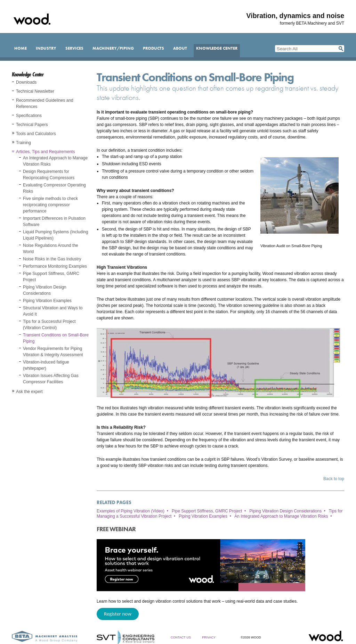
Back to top (334, 479)
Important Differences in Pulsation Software (54, 221)
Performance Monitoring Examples (55, 266)
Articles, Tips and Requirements (45, 152)
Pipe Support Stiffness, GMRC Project (51, 277)
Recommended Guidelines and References (45, 103)
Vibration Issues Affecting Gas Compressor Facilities (51, 379)
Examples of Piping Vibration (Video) (131, 511)
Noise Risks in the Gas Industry (52, 259)
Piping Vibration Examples (47, 301)
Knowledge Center (217, 48)
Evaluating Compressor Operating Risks (54, 188)
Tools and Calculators (36, 134)
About (180, 48)
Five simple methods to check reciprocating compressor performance (50, 205)
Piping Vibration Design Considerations (45, 290)
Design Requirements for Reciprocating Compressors (49, 175)
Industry (46, 48)
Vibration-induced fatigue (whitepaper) (46, 365)
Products (153, 48)
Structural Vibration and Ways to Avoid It (53, 311)
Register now (118, 614)
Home (21, 48)
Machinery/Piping (113, 48)
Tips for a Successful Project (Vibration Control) (49, 325)
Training (23, 143)
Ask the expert (29, 392)
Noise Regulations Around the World (51, 249)
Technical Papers (32, 125)
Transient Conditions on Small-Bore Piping (56, 338)
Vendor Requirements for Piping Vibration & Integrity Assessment (53, 352)
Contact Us (181, 637)
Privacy (209, 637)
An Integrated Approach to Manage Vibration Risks (55, 161)
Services (74, 48)
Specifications (29, 116)
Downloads (26, 82)
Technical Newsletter (35, 91)
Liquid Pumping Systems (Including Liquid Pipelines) (55, 235)
